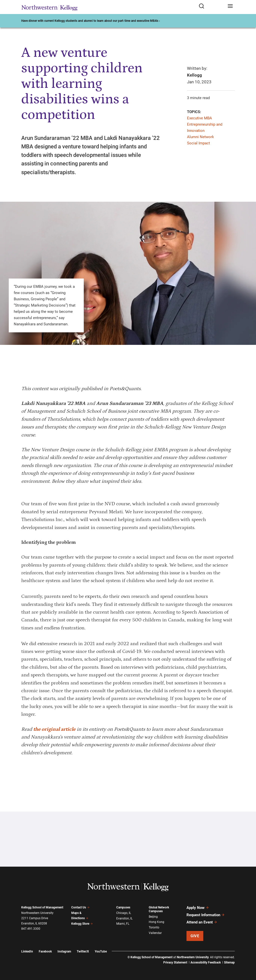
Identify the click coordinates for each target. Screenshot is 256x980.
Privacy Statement (175, 962)
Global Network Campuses (159, 909)
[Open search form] (211, 6)
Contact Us (80, 907)
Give (195, 936)
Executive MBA (199, 118)
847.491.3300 (31, 929)
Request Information (206, 915)
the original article (54, 729)
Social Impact (198, 143)
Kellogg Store (82, 924)
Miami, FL (123, 924)
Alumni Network (200, 137)
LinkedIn (27, 951)
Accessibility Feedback (206, 962)
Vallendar (155, 933)
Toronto (154, 927)
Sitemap (229, 962)
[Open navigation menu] (230, 6)
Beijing (153, 917)
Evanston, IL (124, 918)
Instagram (64, 951)
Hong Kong (156, 922)
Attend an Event (202, 922)
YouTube (101, 951)
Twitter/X (83, 951)
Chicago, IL (124, 913)
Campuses (123, 907)
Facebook (45, 951)
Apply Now (198, 908)
